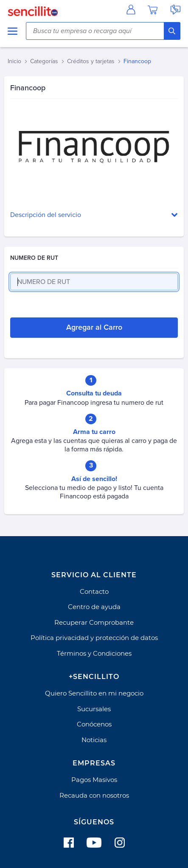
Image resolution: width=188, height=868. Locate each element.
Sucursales (94, 709)
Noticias (94, 740)
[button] (94, 215)
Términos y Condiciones (94, 653)
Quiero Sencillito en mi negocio (94, 693)
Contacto (94, 591)
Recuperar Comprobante (94, 622)
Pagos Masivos (94, 780)
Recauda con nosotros (94, 795)
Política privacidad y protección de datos (94, 638)
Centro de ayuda (94, 607)
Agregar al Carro (94, 327)
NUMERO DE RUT (34, 258)
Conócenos (94, 724)
